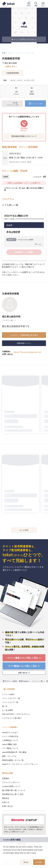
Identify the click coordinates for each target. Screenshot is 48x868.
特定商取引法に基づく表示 (13, 794)
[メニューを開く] (43, 4)
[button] (3, 856)
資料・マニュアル (9, 756)
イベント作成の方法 (10, 736)
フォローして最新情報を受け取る (24, 335)
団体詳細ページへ (24, 343)
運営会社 (6, 798)
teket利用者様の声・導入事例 (14, 752)
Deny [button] (26, 862)
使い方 (5, 706)
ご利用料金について (10, 740)
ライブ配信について (10, 748)
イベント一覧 (37, 681)
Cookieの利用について (11, 786)
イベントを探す (8, 694)
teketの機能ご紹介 (10, 744)
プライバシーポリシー (11, 782)
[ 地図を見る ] (11, 66)
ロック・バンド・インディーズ (21, 53)
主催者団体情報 (13, 73)
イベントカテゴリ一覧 (11, 698)
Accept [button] (39, 862)
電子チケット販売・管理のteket (16, 681)
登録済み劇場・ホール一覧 (13, 760)
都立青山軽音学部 (11, 317)
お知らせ (6, 802)
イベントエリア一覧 (10, 702)
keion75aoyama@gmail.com (28, 352)
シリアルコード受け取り (12, 718)
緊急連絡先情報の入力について (24, 136)
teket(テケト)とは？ (10, 732)
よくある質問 (7, 710)
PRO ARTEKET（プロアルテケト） (16, 714)
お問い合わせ (7, 806)
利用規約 (6, 778)
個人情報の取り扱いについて (14, 790)
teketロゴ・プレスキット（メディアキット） (20, 764)
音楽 (4, 53)
